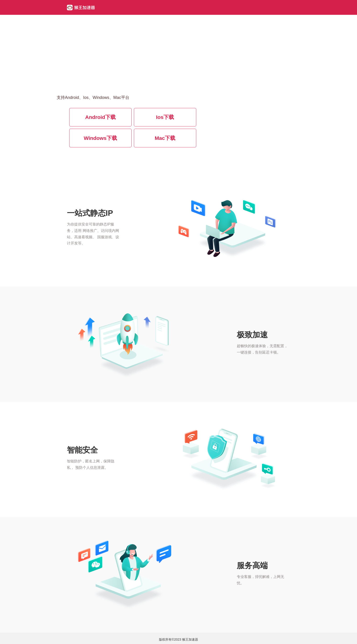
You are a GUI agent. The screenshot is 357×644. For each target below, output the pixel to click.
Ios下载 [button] (165, 117)
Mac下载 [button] (165, 138)
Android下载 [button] (100, 117)
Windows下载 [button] (100, 138)
